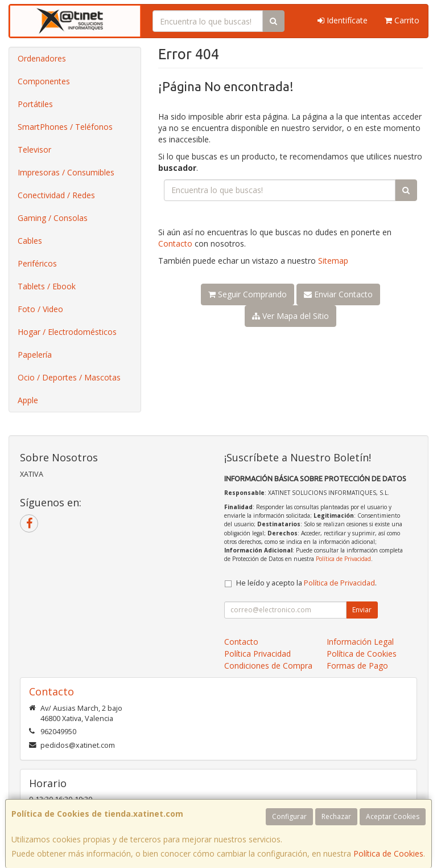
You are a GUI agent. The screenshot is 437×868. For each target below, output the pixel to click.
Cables (30, 241)
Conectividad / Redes (56, 195)
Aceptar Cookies (393, 816)
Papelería (35, 355)
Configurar (289, 816)
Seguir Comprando (248, 294)
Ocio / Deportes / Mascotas (69, 377)
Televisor (34, 150)
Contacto (175, 243)
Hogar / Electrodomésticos (67, 332)
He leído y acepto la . (306, 583)
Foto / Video (40, 309)
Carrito (402, 20)
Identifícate (343, 20)
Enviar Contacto (338, 294)
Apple (28, 400)
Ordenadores (42, 58)
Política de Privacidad (343, 559)
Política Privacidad (257, 654)
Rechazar (336, 816)
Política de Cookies (388, 853)
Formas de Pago (357, 666)
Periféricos (37, 263)
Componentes (44, 81)
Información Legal (360, 642)
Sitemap (333, 261)
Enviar (362, 610)
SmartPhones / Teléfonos (65, 127)
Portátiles (35, 104)
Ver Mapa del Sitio (290, 316)
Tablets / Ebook (47, 286)
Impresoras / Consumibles (66, 172)
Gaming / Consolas (53, 218)
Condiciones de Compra (268, 666)
